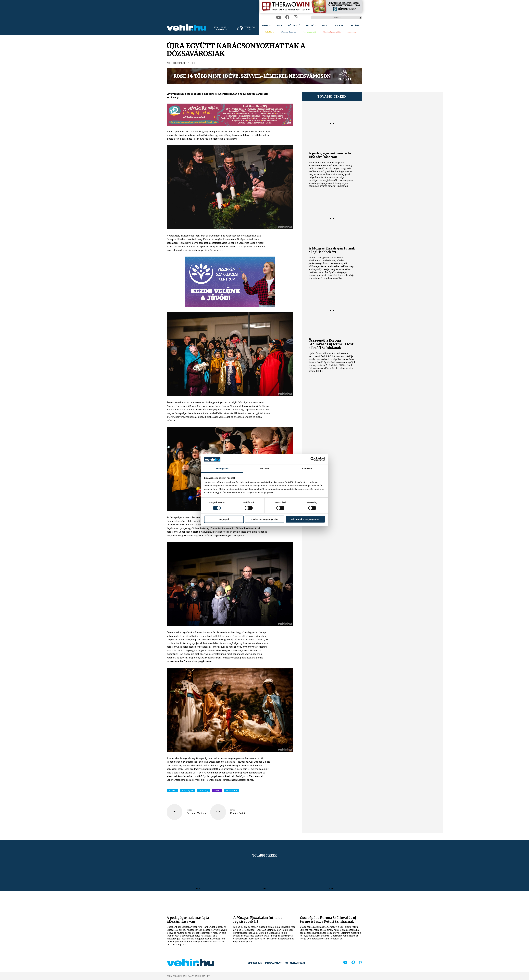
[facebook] (287, 17)
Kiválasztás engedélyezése (264, 519)
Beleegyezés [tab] (222, 469)
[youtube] (279, 17)
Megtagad (224, 519)
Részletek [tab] (264, 469)
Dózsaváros (232, 790)
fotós (233, 810)
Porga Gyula (187, 790)
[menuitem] (266, 25)
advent (217, 790)
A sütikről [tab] (307, 469)
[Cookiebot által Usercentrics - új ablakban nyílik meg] (313, 459)
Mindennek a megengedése (305, 519)
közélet (172, 790)
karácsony (203, 790)
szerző (189, 810)
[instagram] (296, 17)
